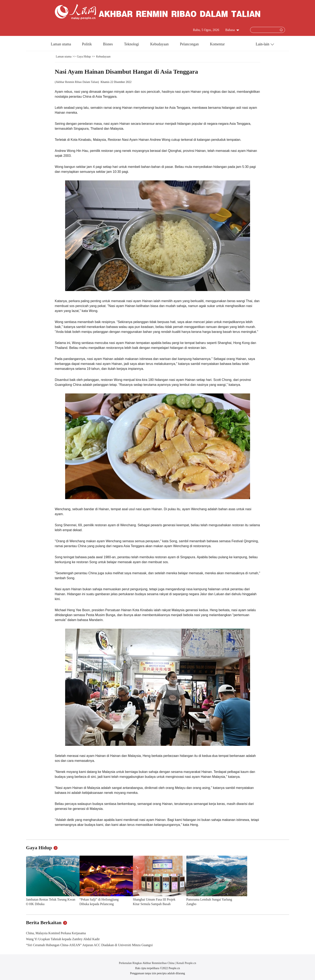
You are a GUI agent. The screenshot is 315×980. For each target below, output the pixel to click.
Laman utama (61, 44)
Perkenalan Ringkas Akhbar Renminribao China (147, 963)
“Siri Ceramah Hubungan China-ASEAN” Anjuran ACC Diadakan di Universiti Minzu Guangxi (89, 945)
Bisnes (108, 44)
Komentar (217, 44)
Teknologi (132, 44)
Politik (87, 44)
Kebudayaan (160, 44)
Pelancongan (190, 44)
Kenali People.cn (186, 963)
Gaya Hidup (84, 57)
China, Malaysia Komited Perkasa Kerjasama (56, 933)
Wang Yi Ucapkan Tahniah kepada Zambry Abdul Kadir (63, 939)
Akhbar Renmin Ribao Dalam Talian (77, 82)
